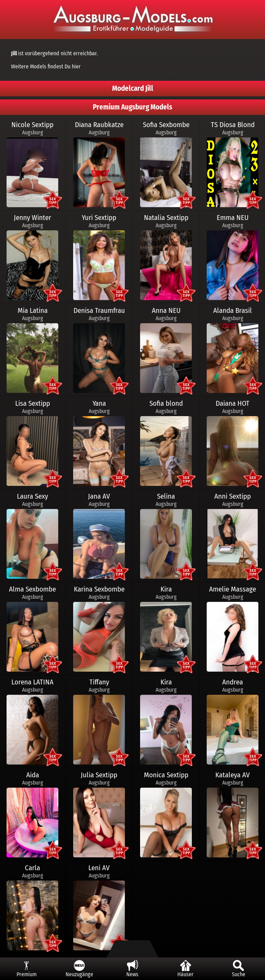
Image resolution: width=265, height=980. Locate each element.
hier (76, 66)
